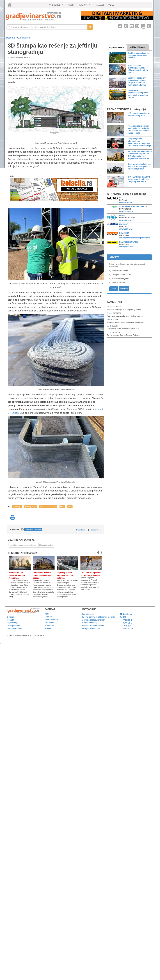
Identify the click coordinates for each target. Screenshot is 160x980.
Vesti (47, 614)
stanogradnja (31, 507)
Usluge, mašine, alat (91, 629)
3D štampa (17, 507)
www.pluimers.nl (127, 247)
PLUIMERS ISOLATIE (129, 242)
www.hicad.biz (126, 202)
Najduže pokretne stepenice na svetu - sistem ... (66, 575)
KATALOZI (99, 5)
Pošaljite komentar (34, 530)
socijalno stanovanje (48, 507)
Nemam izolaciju (119, 283)
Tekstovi (48, 617)
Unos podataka (14, 626)
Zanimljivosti (25, 38)
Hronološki (81, 530)
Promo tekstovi (51, 620)
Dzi (108, 326)
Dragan (110, 307)
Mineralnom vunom (120, 270)
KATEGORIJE (56, 6)
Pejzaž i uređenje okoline (93, 626)
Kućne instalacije (90, 623)
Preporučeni (96, 530)
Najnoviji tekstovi (117, 47)
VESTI (71, 5)
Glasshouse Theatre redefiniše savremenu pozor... (42, 575)
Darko (109, 332)
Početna (11, 38)
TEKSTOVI (85, 6)
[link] (41, 16)
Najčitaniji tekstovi (138, 47)
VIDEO (111, 5)
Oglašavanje (13, 623)
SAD (70, 507)
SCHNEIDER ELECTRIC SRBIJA (133, 207)
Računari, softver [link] (46, 545)
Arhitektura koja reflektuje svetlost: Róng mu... (17, 575)
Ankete (48, 628)
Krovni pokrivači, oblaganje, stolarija (99, 617)
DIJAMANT (124, 233)
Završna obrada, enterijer (93, 620)
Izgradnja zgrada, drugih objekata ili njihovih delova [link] (24, 545)
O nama (10, 617)
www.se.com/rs (126, 211)
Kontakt (10, 620)
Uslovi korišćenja (15, 629)
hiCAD (122, 198)
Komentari (114, 302)
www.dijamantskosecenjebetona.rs (135, 238)
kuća (62, 507)
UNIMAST (124, 224)
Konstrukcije (88, 614)
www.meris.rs (125, 220)
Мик (109, 320)
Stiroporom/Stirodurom (122, 274)
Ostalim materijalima (121, 279)
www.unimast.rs (126, 229)
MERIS (122, 215)
